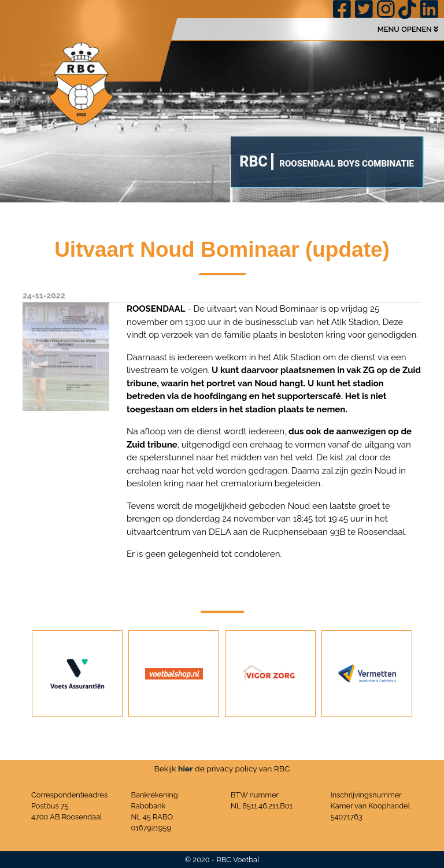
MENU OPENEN (408, 29)
